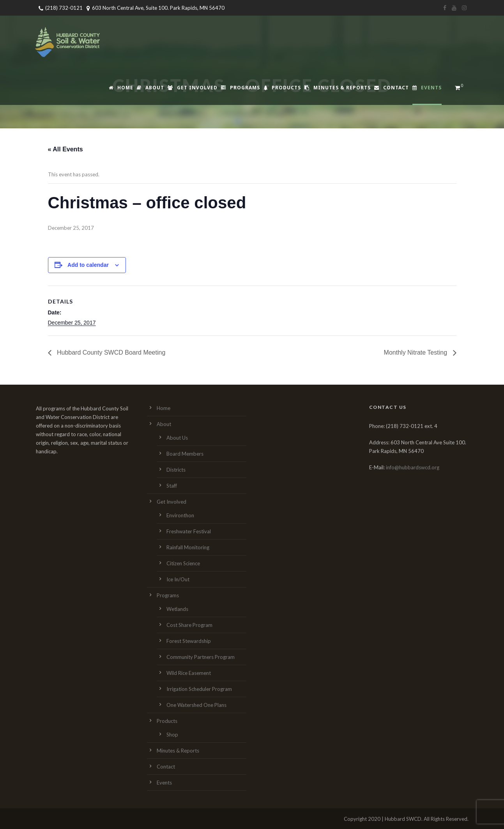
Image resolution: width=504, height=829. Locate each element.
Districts (176, 470)
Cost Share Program (189, 625)
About (150, 88)
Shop (172, 735)
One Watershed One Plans (196, 705)
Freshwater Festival (189, 531)
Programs (241, 88)
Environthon (180, 515)
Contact (392, 88)
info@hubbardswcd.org (413, 467)
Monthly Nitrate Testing (416, 352)
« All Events (65, 149)
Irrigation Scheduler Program (199, 689)
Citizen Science (183, 563)
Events (427, 88)
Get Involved (193, 88)
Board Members (185, 454)
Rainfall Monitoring (188, 547)
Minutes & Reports (338, 88)
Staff (172, 486)
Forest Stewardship (189, 641)
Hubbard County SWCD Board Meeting (111, 352)
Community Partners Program (201, 657)
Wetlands (177, 609)
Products (282, 88)
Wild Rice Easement (189, 673)
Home (121, 88)
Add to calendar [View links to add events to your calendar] (88, 265)
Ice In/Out (178, 579)
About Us (177, 438)
